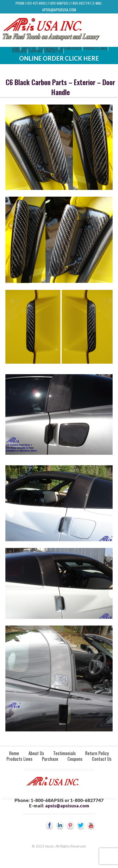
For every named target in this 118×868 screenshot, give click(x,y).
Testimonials (65, 753)
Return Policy (71, 48)
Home (14, 753)
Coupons (36, 51)
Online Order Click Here (59, 58)
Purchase (19, 51)
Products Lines (95, 48)
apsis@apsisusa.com (59, 10)
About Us (36, 753)
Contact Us (54, 51)
